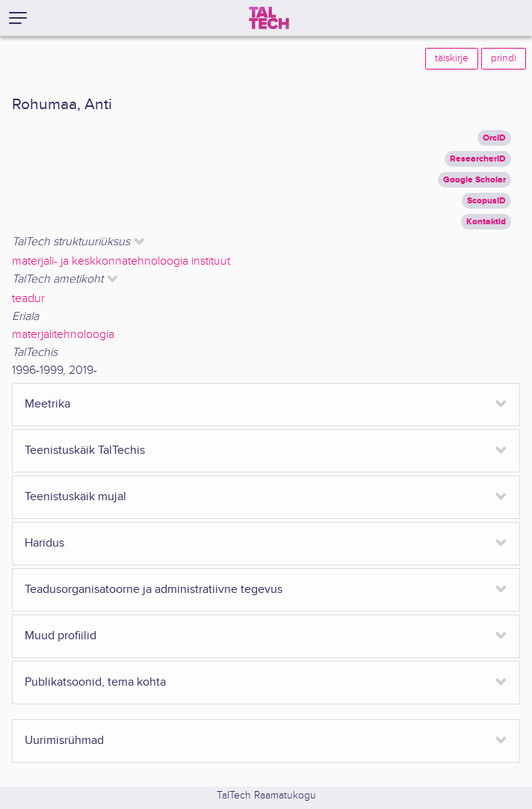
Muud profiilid (61, 636)
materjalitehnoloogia (63, 335)
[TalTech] (269, 18)
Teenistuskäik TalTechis (85, 450)
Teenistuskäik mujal (75, 497)
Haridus (44, 543)
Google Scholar (474, 180)
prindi (504, 58)
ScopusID (486, 201)
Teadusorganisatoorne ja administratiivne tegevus (154, 590)
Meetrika (47, 404)
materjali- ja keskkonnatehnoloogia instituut (121, 261)
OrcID (494, 138)
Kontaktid (486, 222)
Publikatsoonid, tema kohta (95, 682)
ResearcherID (478, 159)
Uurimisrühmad (64, 741)
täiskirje (452, 58)
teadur (28, 299)
